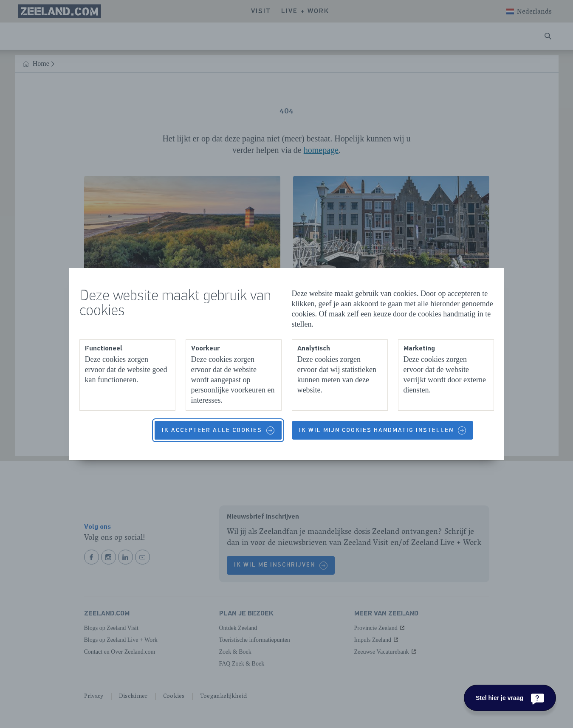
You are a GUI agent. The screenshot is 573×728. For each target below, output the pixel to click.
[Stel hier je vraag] (510, 698)
